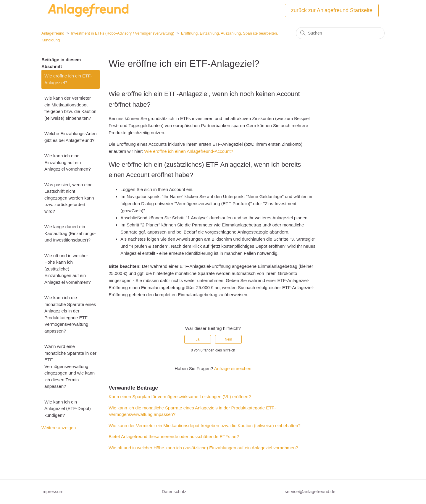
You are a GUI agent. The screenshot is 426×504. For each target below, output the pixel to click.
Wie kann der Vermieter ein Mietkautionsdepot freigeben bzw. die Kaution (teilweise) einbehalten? (70, 108)
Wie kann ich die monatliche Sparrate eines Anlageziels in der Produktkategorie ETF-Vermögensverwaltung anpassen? (70, 314)
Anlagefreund (53, 33)
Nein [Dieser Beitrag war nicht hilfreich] (229, 339)
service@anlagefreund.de (310, 491)
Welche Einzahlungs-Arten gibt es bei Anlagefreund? (70, 137)
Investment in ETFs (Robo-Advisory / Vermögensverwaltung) (123, 33)
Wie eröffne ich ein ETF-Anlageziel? (68, 79)
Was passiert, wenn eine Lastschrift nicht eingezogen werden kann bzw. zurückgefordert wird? (69, 198)
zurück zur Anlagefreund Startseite (332, 10)
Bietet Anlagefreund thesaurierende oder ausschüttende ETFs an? (174, 436)
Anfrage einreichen (233, 368)
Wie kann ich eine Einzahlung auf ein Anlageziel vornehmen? (68, 162)
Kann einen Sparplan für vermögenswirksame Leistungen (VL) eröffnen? (180, 397)
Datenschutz (174, 491)
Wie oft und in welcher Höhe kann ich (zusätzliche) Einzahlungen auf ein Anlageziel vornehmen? (68, 269)
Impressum (52, 491)
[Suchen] (340, 33)
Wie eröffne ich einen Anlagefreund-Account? (189, 151)
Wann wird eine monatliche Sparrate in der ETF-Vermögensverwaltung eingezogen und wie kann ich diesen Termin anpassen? (70, 366)
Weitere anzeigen (59, 428)
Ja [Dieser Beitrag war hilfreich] (198, 339)
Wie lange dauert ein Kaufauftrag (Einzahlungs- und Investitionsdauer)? (70, 233)
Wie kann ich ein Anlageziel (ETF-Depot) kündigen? (68, 409)
